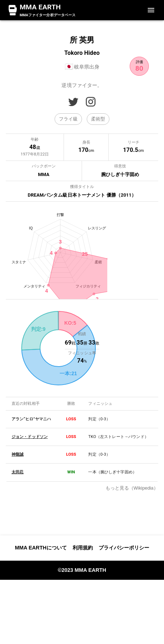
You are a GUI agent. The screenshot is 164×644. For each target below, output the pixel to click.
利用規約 (83, 612)
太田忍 (18, 566)
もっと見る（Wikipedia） (132, 582)
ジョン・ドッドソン (30, 531)
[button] (68, 119)
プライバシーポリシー (124, 612)
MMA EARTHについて (41, 612)
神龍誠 (18, 548)
